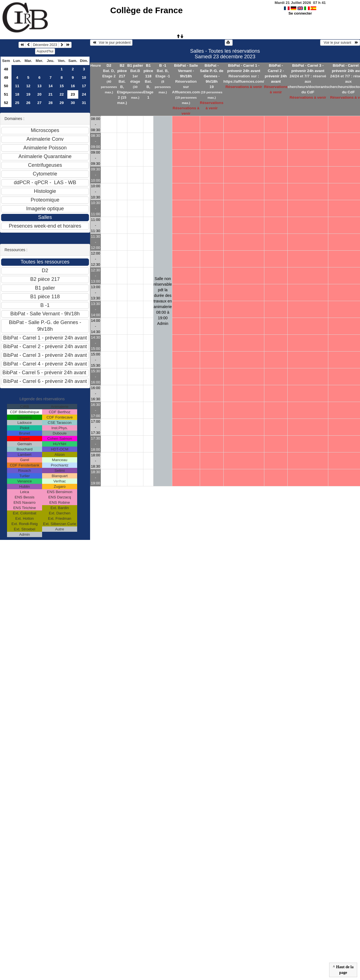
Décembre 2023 (45, 45)
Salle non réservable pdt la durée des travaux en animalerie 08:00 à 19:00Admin (163, 301)
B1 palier (135, 65)
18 (17, 94)
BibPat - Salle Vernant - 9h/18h (186, 71)
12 (28, 86)
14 (51, 86)
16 (73, 86)
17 (84, 86)
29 (62, 103)
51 (6, 94)
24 (84, 94)
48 (6, 69)
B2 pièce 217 (122, 71)
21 (51, 94)
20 (39, 94)
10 (84, 78)
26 (28, 103)
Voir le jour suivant (340, 43)
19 (28, 94)
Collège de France (146, 10)
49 (6, 78)
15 (62, 86)
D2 (109, 65)
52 (6, 103)
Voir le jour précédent (111, 43)
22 (62, 94)
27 (39, 103)
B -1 (163, 65)
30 (73, 103)
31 (84, 103)
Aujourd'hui (45, 51)
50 (6, 86)
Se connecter (300, 13)
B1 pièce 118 (148, 71)
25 (17, 103)
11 (17, 86)
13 (39, 86)
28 (51, 103)
